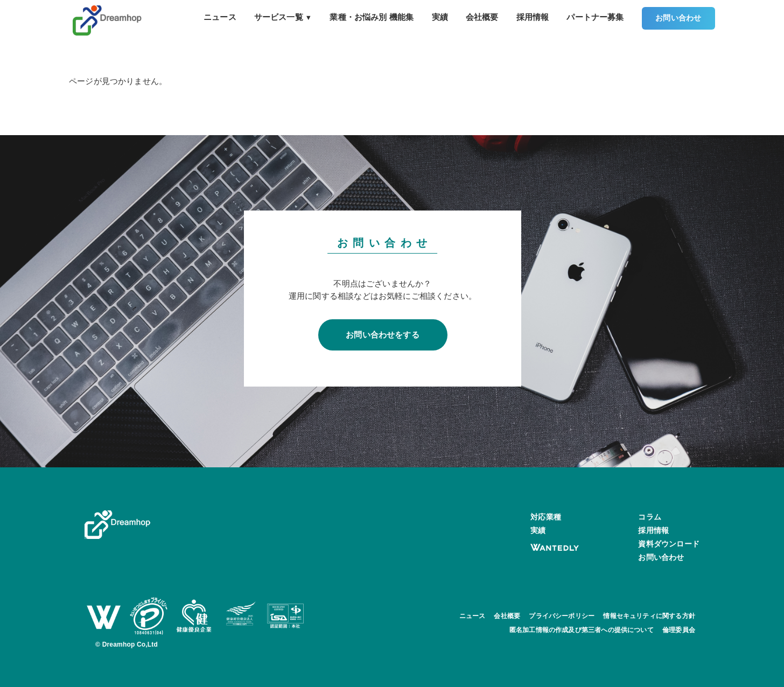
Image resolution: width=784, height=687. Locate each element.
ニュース (220, 17)
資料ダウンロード (668, 544)
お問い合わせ (678, 18)
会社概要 (482, 17)
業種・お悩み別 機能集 (372, 17)
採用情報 (533, 17)
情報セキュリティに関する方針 (649, 616)
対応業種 (546, 517)
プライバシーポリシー (562, 616)
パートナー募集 (595, 17)
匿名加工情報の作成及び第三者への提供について (582, 630)
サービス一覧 (283, 17)
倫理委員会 (679, 630)
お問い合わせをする (383, 335)
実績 (440, 17)
